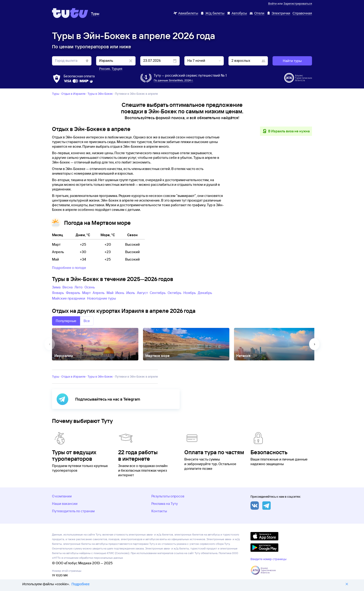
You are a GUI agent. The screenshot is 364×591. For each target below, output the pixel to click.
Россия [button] (104, 69)
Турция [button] (117, 69)
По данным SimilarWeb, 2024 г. (173, 80)
